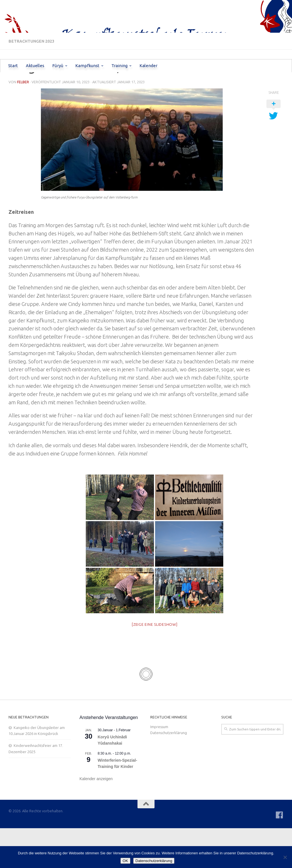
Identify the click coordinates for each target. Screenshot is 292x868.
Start (13, 66)
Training (119, 66)
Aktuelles (35, 66)
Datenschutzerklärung (169, 772)
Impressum (159, 767)
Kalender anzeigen (96, 819)
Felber (23, 122)
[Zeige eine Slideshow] (155, 664)
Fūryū (58, 66)
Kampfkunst (87, 66)
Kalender (148, 66)
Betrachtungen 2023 (31, 81)
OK (125, 861)
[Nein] (285, 857)
